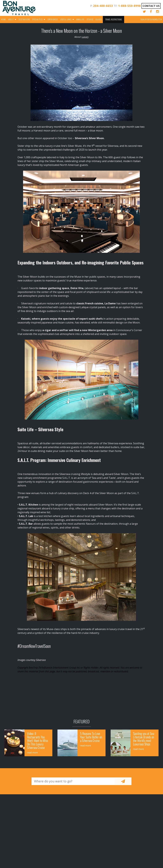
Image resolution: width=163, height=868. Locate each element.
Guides (99, 19)
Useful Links (66, 19)
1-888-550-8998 (129, 6)
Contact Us (151, 6)
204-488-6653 (103, 6)
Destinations (24, 19)
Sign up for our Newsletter (151, 19)
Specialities (37, 19)
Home (4, 19)
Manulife (80, 19)
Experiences (53, 19)
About (11, 19)
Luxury (85, 37)
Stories (90, 19)
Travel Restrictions (113, 19)
